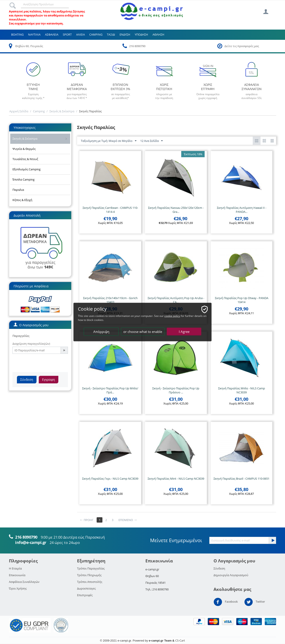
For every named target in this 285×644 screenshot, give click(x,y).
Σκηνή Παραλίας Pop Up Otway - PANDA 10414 (242, 300)
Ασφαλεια (52, 34)
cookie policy (172, 316)
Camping (96, 34)
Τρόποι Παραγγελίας (91, 568)
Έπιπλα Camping (23, 179)
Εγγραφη (49, 379)
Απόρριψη (101, 332)
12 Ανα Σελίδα (152, 141)
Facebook (226, 602)
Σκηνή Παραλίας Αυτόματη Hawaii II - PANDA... (242, 210)
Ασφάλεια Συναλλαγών (24, 582)
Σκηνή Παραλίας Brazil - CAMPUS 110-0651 (241, 479)
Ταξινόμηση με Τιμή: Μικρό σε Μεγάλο (109, 141)
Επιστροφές (85, 595)
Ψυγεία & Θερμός (24, 149)
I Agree (184, 332)
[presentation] (46, 362)
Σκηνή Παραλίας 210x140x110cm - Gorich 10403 (110, 300)
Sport (67, 34)
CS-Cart (180, 640)
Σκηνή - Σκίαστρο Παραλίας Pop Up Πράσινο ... (176, 390)
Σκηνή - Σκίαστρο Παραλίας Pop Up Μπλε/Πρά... (110, 390)
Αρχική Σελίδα (19, 111)
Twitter (255, 602)
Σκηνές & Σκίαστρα (62, 111)
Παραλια (18, 190)
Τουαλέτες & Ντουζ (25, 159)
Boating (17, 34)
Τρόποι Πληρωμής (89, 575)
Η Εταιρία (15, 568)
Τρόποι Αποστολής (90, 582)
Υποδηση (141, 34)
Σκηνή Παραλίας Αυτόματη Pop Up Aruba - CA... (176, 300)
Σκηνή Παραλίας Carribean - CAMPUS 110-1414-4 (110, 210)
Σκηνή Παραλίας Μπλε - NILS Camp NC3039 (242, 390)
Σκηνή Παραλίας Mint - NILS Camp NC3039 (176, 479)
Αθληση (158, 34)
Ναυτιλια (34, 34)
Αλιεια (80, 34)
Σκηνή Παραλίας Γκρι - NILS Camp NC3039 (110, 479)
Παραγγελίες (21, 336)
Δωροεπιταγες (86, 588)
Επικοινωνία (17, 575)
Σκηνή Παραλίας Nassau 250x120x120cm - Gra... (176, 210)
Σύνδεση (27, 379)
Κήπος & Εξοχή (22, 200)
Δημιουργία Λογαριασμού (231, 575)
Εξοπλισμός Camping (26, 169)
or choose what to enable (143, 332)
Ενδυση (125, 34)
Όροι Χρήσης (18, 588)
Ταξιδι (111, 34)
